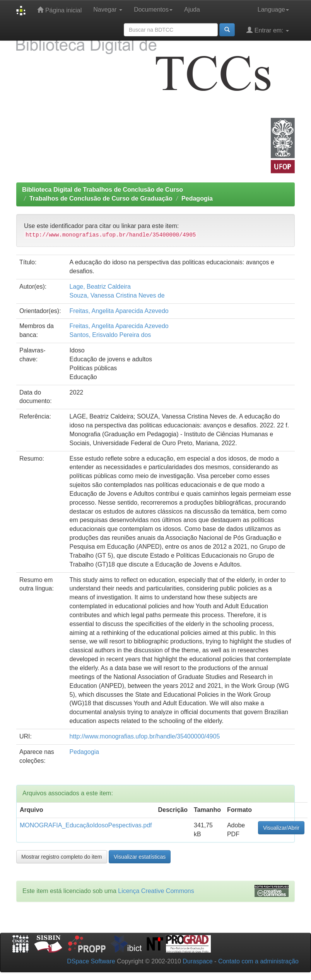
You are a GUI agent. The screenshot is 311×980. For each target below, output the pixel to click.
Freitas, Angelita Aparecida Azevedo (119, 311)
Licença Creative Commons (156, 891)
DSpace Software (91, 961)
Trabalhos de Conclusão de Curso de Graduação (101, 198)
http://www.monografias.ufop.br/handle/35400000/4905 (145, 736)
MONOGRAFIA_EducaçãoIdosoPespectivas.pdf (86, 825)
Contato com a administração (258, 961)
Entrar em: (268, 30)
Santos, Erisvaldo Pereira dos (110, 335)
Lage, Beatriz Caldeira (100, 287)
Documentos (153, 9)
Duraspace (197, 961)
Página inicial (59, 10)
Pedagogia (197, 198)
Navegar (108, 9)
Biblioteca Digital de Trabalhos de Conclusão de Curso (103, 190)
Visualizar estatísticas (140, 857)
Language (273, 9)
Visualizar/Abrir (281, 828)
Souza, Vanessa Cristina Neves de (117, 295)
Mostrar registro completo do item (62, 857)
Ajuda (192, 9)
